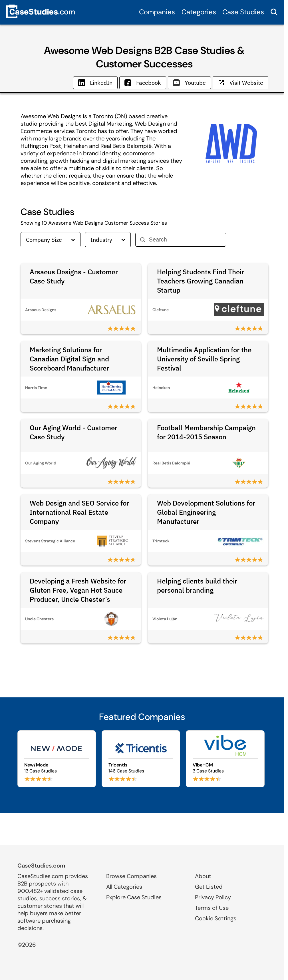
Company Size (51, 240)
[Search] (185, 240)
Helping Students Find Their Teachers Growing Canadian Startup (201, 281)
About (203, 876)
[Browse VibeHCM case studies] (225, 759)
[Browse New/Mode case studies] (57, 759)
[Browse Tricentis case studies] (141, 759)
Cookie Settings (216, 918)
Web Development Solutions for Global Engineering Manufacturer (206, 512)
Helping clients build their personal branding (197, 585)
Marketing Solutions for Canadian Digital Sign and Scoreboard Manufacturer (69, 359)
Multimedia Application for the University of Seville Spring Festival (204, 359)
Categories (199, 12)
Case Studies (243, 12)
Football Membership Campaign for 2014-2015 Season (206, 432)
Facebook (143, 83)
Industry (108, 240)
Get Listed (209, 887)
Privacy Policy (213, 897)
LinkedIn (95, 83)
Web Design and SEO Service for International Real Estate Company (79, 512)
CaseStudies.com (41, 866)
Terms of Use (212, 908)
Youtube (189, 83)
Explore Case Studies (134, 897)
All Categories (124, 887)
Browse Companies (131, 876)
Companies (157, 12)
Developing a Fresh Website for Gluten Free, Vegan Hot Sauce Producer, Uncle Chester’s (78, 590)
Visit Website (240, 83)
